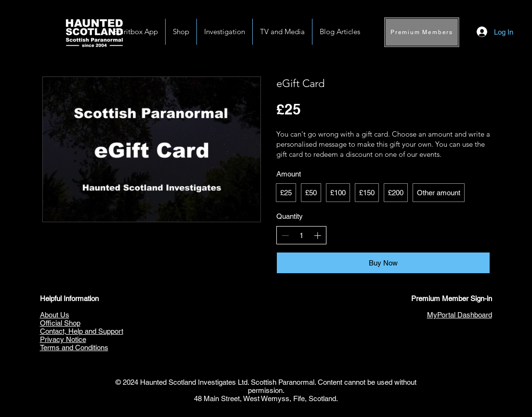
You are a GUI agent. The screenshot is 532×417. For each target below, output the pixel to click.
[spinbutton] (301, 235)
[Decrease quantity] (285, 235)
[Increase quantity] (318, 235)
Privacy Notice (63, 339)
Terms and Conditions (74, 347)
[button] (225, 32)
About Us (55, 315)
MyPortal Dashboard (460, 315)
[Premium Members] (422, 32)
